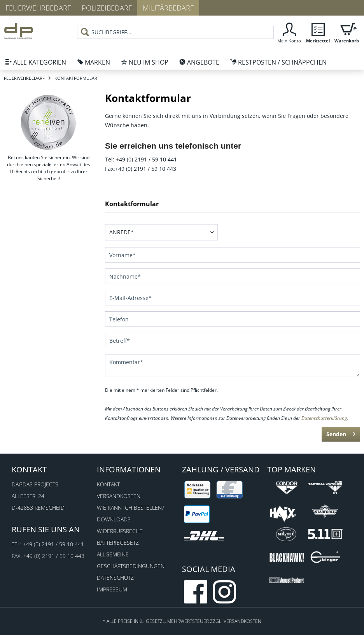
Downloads (114, 519)
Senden (341, 433)
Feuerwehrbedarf (38, 8)
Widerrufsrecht (120, 531)
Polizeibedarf (107, 8)
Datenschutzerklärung (324, 418)
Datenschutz (115, 578)
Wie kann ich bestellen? (130, 508)
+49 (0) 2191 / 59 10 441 (53, 544)
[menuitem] (175, 35)
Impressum (112, 589)
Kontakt (108, 484)
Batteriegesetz (118, 543)
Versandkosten (119, 496)
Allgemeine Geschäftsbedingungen (131, 560)
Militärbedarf (168, 8)
